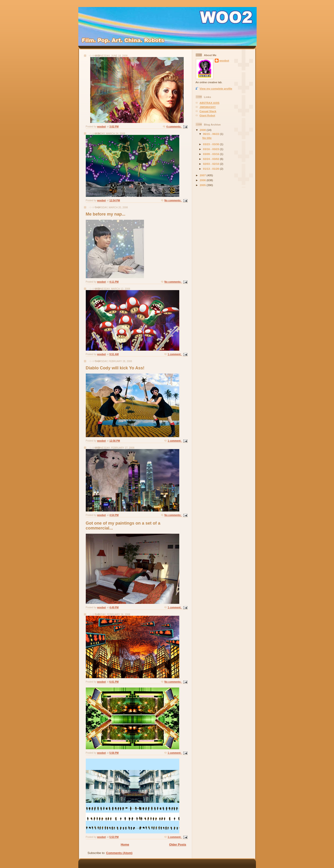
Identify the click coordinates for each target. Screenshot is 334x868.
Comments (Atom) (119, 853)
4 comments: (174, 127)
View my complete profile (216, 88)
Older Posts (178, 845)
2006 (203, 180)
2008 (203, 130)
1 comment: (175, 354)
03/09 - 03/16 (212, 154)
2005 (203, 185)
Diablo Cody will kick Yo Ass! (115, 368)
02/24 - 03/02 (212, 159)
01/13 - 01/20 (212, 169)
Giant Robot (207, 115)
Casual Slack (208, 111)
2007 (203, 175)
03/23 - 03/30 (212, 144)
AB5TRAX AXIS (210, 103)
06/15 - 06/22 (212, 134)
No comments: (173, 200)
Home (125, 845)
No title (207, 138)
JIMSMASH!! (208, 107)
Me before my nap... (106, 214)
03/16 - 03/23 (212, 149)
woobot (224, 60)
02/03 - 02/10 (212, 164)
